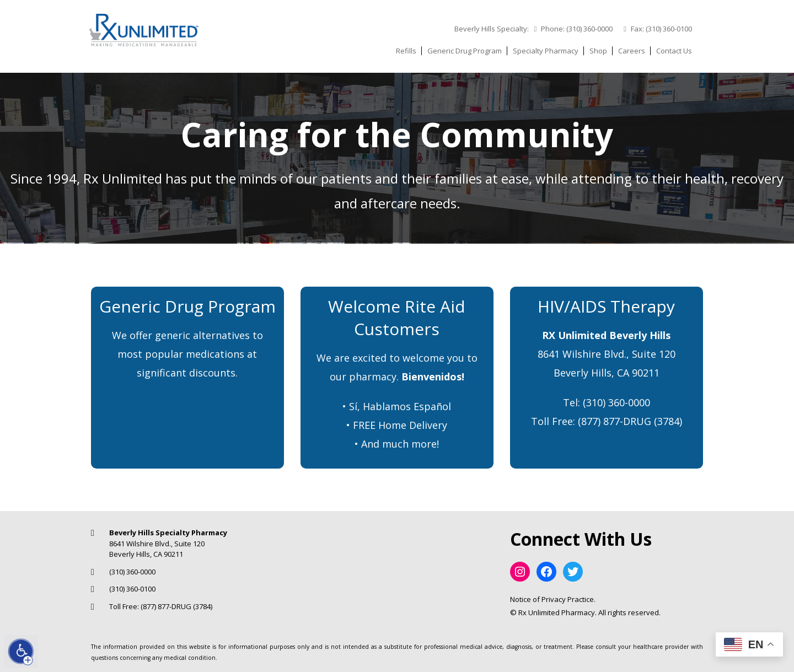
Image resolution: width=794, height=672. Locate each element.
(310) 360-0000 (589, 29)
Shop (598, 51)
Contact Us (674, 51)
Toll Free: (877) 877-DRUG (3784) (161, 606)
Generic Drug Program (465, 51)
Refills (406, 51)
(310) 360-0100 (669, 29)
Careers (632, 51)
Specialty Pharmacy (546, 51)
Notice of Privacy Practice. (553, 599)
